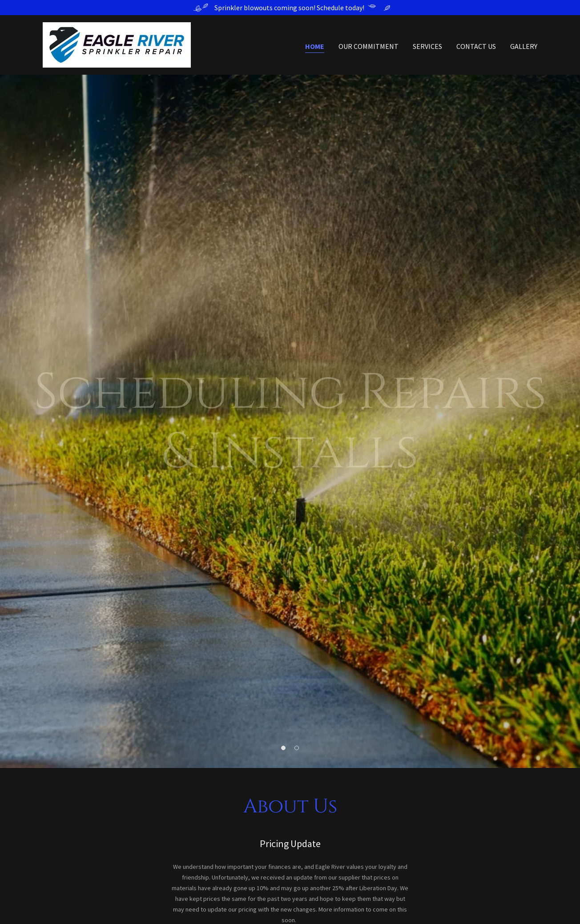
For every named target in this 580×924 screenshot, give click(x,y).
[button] (283, 748)
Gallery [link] (524, 46)
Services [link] (427, 46)
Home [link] (315, 46)
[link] (117, 44)
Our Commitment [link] (369, 46)
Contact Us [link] (476, 46)
